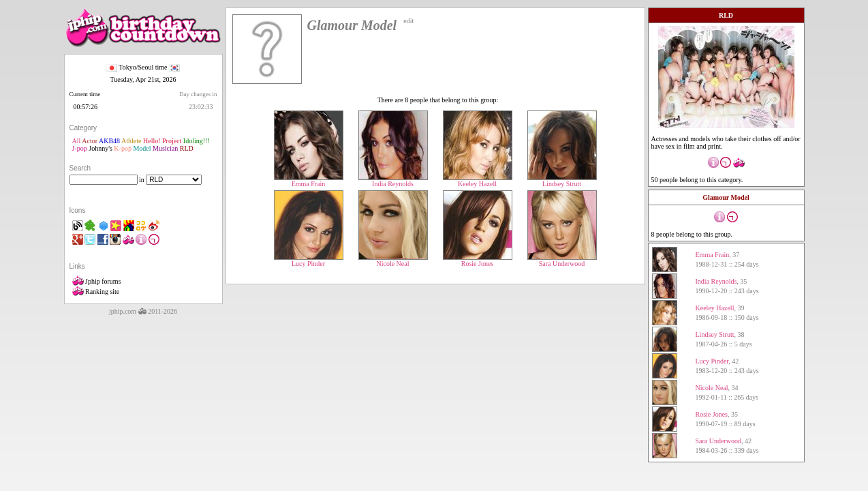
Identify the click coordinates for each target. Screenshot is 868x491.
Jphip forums (97, 281)
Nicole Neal (393, 261)
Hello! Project (162, 141)
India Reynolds (393, 181)
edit (408, 21)
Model (142, 148)
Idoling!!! (197, 141)
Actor (90, 141)
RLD (187, 148)
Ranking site (96, 292)
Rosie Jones (478, 261)
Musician (165, 148)
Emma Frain (309, 181)
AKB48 (109, 141)
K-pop (123, 148)
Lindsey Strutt (562, 181)
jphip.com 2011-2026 (143, 311)
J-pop (80, 148)
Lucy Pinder (309, 261)
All (77, 141)
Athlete (131, 141)
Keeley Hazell (478, 181)
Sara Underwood (562, 261)
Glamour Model (726, 197)
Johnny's (100, 148)
